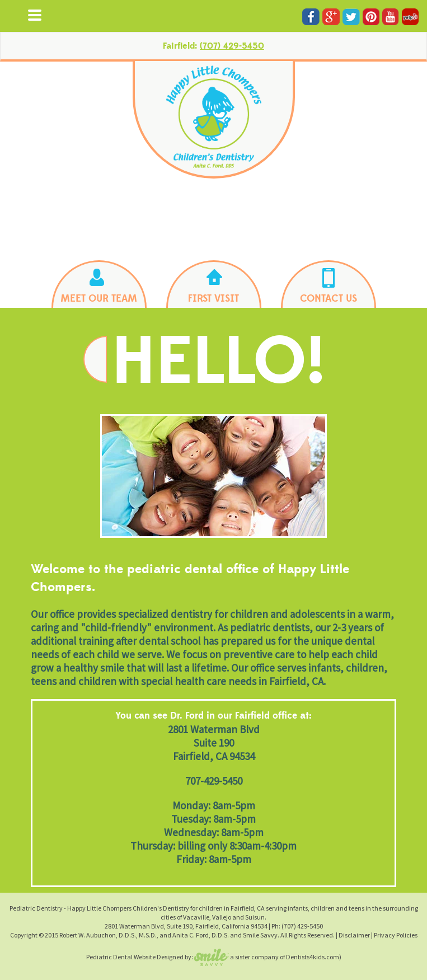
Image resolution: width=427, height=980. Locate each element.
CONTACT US (329, 299)
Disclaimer (354, 935)
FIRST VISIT (213, 299)
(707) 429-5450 (232, 46)
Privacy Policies (396, 935)
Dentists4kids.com (313, 957)
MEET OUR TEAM (99, 299)
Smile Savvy (260, 935)
